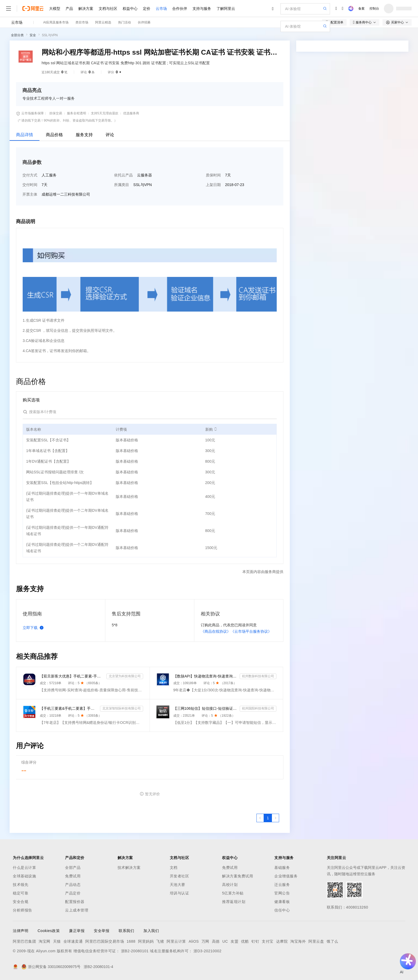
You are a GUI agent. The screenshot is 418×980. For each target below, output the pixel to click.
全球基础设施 (24, 876)
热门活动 (124, 22)
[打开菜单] (9, 9)
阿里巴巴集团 (24, 941)
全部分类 (17, 35)
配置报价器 (75, 902)
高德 (216, 941)
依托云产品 (123, 175)
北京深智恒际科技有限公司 (122, 708)
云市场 (161, 9)
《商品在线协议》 (216, 631)
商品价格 (54, 135)
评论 (110, 135)
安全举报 (102, 931)
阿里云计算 (176, 941)
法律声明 (21, 931)
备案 (361, 9)
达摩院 (282, 941)
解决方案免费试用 (238, 876)
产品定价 (73, 893)
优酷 (245, 941)
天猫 (57, 941)
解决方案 (86, 9)
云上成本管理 (77, 910)
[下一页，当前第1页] (275, 818)
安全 (33, 35)
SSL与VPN (50, 35)
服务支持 (84, 135)
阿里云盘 (316, 941)
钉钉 (255, 941)
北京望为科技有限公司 (125, 676)
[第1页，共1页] (268, 818)
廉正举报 (77, 931)
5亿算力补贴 (233, 893)
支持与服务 (202, 9)
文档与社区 (108, 9)
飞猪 (160, 941)
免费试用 (73, 876)
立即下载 (34, 628)
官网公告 (282, 893)
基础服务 (282, 868)
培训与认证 (180, 893)
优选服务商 (131, 113)
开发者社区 (180, 876)
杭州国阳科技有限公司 (258, 708)
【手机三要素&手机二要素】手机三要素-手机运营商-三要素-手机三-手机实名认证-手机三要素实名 (69, 708)
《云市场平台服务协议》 (251, 631)
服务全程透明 (77, 113)
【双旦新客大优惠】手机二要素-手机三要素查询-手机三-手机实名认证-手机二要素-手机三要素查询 (72, 676)
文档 (174, 868)
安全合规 (21, 902)
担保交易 (56, 113)
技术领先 (21, 885)
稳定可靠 (21, 893)
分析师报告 (23, 910)
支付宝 (268, 941)
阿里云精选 (103, 22)
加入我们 (151, 931)
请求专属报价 (372, 212)
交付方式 (30, 175)
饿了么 (332, 941)
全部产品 (73, 868)
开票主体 (30, 194)
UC (225, 941)
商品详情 (25, 135)
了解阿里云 (226, 9)
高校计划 (230, 885)
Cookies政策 (49, 931)
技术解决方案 (129, 868)
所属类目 (122, 185)
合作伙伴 (180, 9)
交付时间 (30, 185)
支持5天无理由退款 (105, 113)
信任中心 (282, 910)
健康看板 (282, 902)
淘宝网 (45, 941)
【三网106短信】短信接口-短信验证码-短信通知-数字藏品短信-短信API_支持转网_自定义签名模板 (206, 708)
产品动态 (73, 885)
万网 (205, 941)
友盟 (234, 941)
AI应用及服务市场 (56, 22)
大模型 (55, 9)
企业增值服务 (286, 876)
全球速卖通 (73, 941)
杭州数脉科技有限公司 (258, 676)
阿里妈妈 (146, 941)
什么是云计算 (24, 868)
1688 (131, 941)
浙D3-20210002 (208, 951)
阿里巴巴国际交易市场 (105, 941)
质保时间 (213, 175)
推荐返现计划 (234, 902)
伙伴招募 (144, 22)
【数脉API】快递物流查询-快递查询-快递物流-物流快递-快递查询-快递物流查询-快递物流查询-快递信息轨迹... (206, 676)
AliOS (194, 941)
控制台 (374, 9)
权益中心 (130, 9)
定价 (147, 9)
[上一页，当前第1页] (260, 818)
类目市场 (82, 22)
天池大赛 (178, 885)
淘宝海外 (298, 941)
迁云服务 (282, 885)
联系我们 (126, 931)
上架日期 (213, 185)
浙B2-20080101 (135, 951)
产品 (69, 9)
